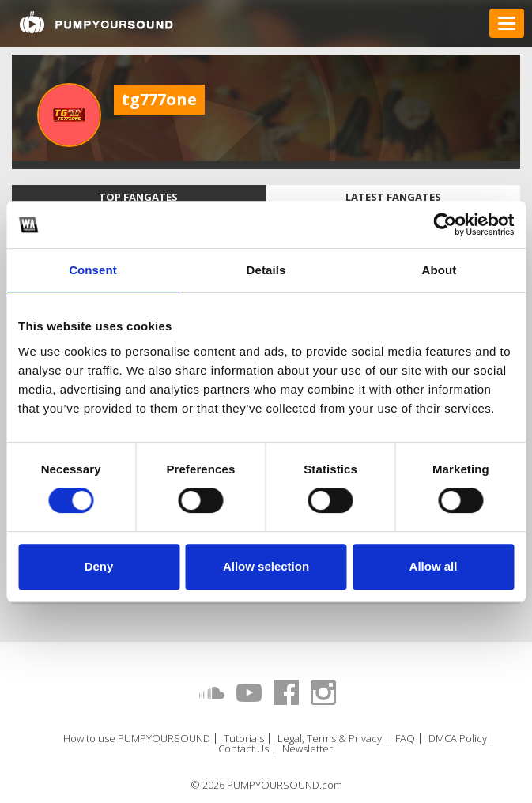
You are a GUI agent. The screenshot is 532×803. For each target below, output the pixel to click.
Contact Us (243, 749)
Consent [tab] (93, 270)
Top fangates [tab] (138, 197)
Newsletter (308, 749)
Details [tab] (266, 270)
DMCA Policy (458, 739)
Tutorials (244, 739)
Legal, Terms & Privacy (330, 739)
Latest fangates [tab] (393, 197)
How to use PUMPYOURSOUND (137, 739)
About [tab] (440, 270)
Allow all (434, 566)
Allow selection (266, 566)
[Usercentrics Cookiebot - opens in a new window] (445, 224)
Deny (99, 566)
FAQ (405, 739)
